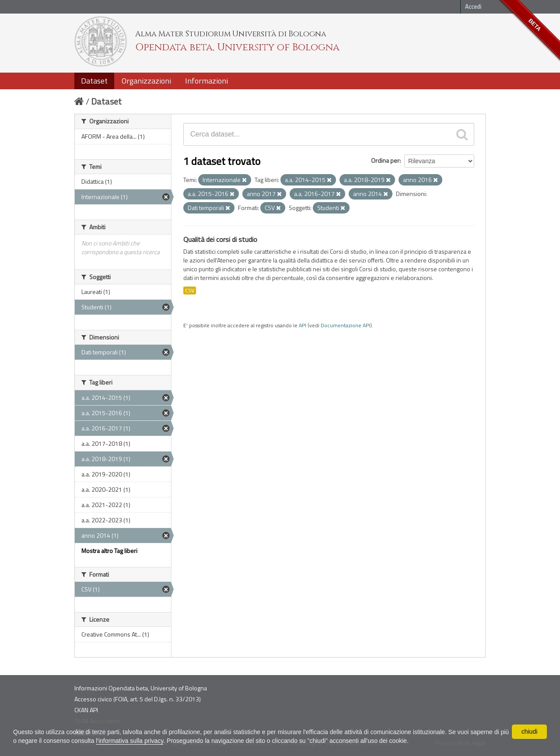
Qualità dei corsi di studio (220, 239)
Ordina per (385, 160)
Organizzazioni (146, 81)
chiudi (530, 731)
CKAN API (86, 710)
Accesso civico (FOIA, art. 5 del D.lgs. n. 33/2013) (138, 699)
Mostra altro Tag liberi (109, 551)
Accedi (473, 7)
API (303, 325)
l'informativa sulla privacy (129, 741)
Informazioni (206, 81)
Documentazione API (345, 325)
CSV (190, 290)
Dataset (94, 81)
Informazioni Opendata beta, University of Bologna (141, 688)
